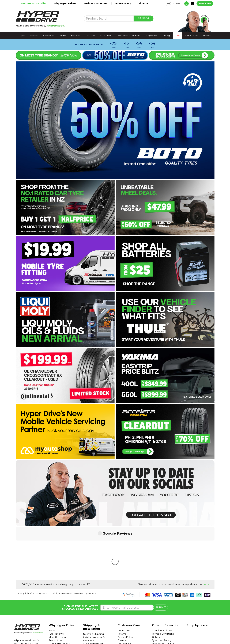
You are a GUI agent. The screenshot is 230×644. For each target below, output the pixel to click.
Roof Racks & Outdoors (128, 36)
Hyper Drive (173, 633)
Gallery (156, 585)
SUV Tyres (158, 604)
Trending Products (59, 591)
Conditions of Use (162, 578)
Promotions (55, 588)
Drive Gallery (123, 3)
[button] (174, 4)
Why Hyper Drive (61, 573)
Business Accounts (96, 3)
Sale (177, 36)
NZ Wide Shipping (93, 582)
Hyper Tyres (187, 633)
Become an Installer (34, 3)
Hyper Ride (160, 633)
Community (124, 591)
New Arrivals (191, 36)
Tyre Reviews (56, 582)
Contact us (124, 578)
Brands (207, 36)
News (52, 578)
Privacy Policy (125, 585)
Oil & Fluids (106, 36)
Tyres (22, 36)
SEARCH (144, 18)
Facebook (218, 633)
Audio (63, 36)
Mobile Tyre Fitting (163, 608)
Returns (122, 582)
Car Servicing (56, 595)
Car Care (90, 36)
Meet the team (57, 585)
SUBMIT (161, 556)
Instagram (206, 633)
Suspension (151, 36)
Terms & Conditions (163, 582)
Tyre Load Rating (162, 588)
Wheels (34, 36)
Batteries (76, 36)
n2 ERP (92, 541)
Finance (143, 3)
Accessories (49, 36)
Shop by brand (197, 573)
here (206, 532)
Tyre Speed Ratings (163, 591)
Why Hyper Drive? (65, 3)
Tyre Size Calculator (163, 595)
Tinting (166, 36)
